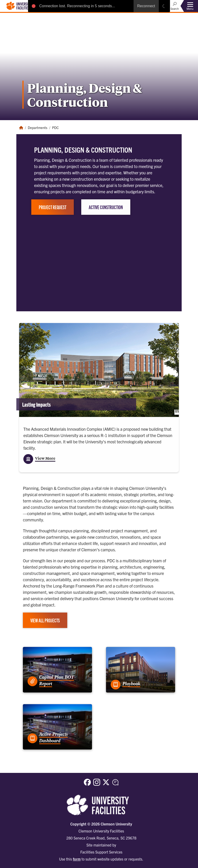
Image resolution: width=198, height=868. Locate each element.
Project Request (53, 207)
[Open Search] (175, 6)
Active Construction (106, 207)
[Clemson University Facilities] (19, 5)
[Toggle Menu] (190, 6)
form (77, 859)
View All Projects (45, 620)
